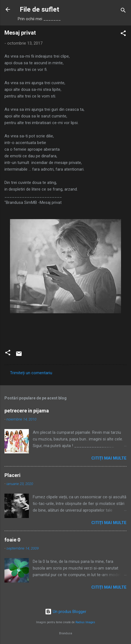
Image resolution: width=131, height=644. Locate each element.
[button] (123, 34)
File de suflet (39, 9)
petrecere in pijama (27, 411)
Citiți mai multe (109, 458)
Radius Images (85, 622)
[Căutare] (123, 11)
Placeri (12, 475)
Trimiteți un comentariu (31, 373)
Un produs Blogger (66, 612)
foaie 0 (12, 540)
